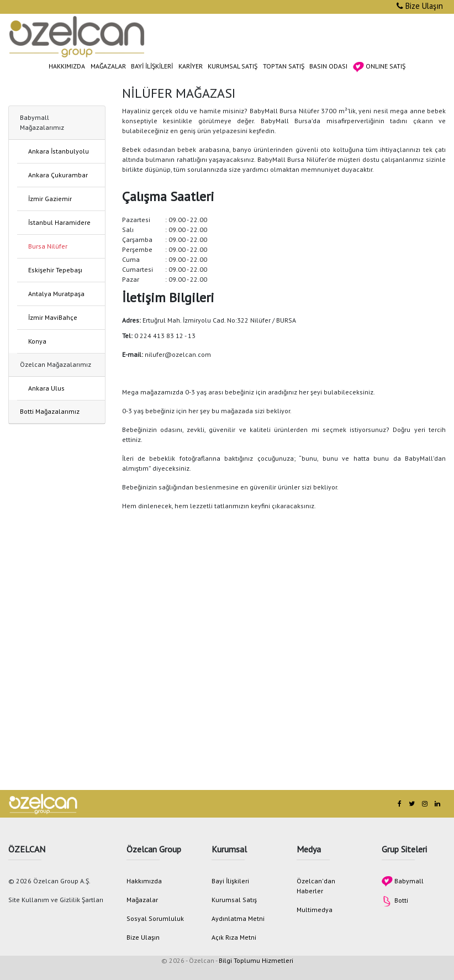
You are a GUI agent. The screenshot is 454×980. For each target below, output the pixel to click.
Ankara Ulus (46, 388)
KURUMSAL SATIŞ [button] (233, 66)
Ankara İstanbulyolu (59, 151)
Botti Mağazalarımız (50, 411)
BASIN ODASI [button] (328, 66)
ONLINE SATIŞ (379, 67)
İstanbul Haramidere (59, 222)
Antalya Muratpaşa (56, 294)
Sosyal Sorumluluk (155, 918)
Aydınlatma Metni (238, 918)
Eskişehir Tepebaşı (55, 270)
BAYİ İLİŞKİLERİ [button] (152, 66)
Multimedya (315, 910)
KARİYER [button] (191, 66)
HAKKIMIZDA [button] (67, 66)
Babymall (403, 881)
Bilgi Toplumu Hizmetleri (256, 960)
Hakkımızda (144, 881)
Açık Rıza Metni (234, 937)
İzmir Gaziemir (50, 199)
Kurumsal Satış (234, 900)
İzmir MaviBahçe (53, 317)
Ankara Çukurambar (58, 175)
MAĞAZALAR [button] (108, 66)
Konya (37, 341)
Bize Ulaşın (420, 6)
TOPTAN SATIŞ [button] (284, 66)
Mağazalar (142, 900)
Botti (395, 900)
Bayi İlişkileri (230, 881)
